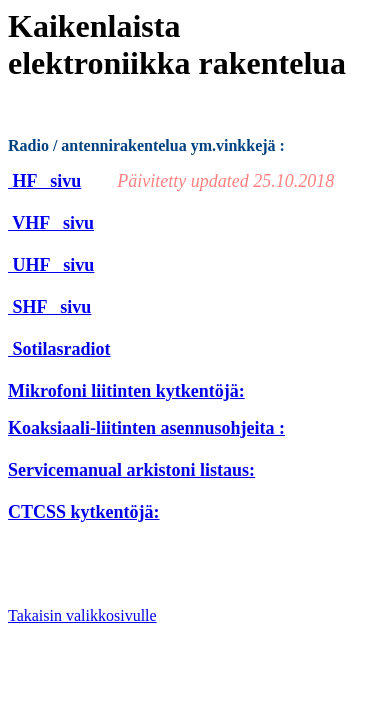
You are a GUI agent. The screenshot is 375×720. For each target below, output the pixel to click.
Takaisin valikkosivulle (82, 615)
